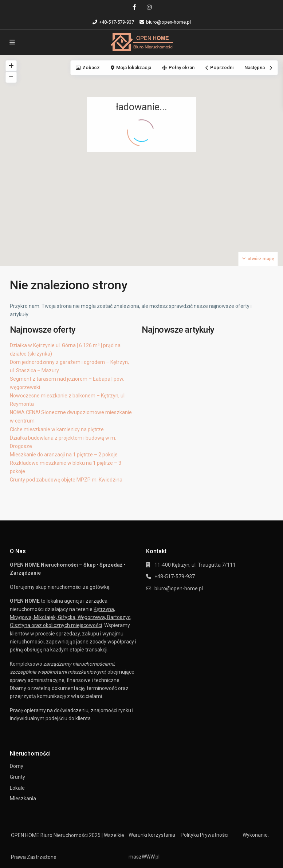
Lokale (17, 788)
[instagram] (149, 7)
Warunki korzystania (152, 835)
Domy (17, 766)
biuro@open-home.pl (179, 588)
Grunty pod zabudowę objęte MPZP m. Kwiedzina (66, 480)
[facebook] (134, 7)
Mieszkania (23, 798)
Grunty (17, 777)
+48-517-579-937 (117, 22)
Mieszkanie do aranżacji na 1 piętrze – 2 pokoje (64, 455)
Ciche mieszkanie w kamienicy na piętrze (57, 429)
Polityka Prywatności (205, 835)
